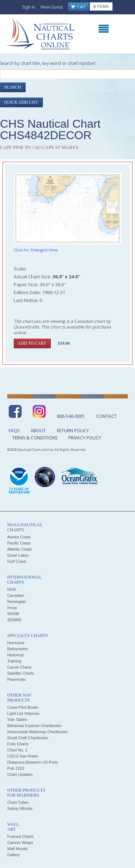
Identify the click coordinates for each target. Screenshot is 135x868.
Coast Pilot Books (23, 707)
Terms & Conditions (35, 438)
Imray (12, 608)
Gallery (13, 855)
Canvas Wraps (20, 843)
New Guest (52, 7)
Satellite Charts (21, 673)
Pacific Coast (19, 543)
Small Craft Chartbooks (28, 738)
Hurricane (16, 643)
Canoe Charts (19, 667)
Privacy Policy (85, 438)
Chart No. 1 (17, 750)
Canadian (16, 595)
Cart (78, 7)
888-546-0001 (71, 416)
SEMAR (14, 620)
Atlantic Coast (19, 549)
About (38, 431)
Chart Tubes (18, 802)
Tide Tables (17, 720)
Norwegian (17, 602)
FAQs (14, 431)
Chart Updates (20, 774)
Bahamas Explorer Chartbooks (34, 726)
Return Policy (73, 431)
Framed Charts (20, 836)
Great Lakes (18, 555)
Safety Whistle (20, 808)
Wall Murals (17, 849)
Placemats (16, 679)
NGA (12, 589)
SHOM (13, 614)
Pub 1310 (16, 768)
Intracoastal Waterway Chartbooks (37, 732)
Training (14, 661)
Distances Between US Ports (33, 762)
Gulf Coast (17, 561)
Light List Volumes (23, 713)
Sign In (29, 7)
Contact (106, 416)
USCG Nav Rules (23, 756)
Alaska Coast (19, 537)
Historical (15, 655)
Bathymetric (18, 649)
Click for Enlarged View (36, 250)
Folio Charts (18, 744)
